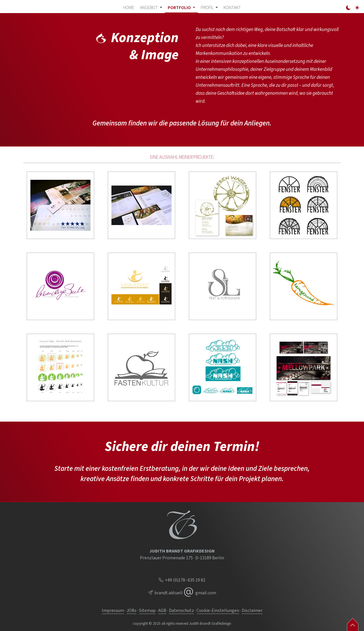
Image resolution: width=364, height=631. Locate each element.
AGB (162, 611)
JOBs (132, 611)
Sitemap (147, 611)
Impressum (113, 611)
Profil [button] (208, 8)
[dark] (348, 8)
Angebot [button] (149, 8)
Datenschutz (181, 611)
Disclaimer (252, 611)
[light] (357, 8)
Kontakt (232, 8)
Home (129, 8)
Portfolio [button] (180, 8)
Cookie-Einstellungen (218, 611)
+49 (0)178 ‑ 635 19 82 (182, 580)
